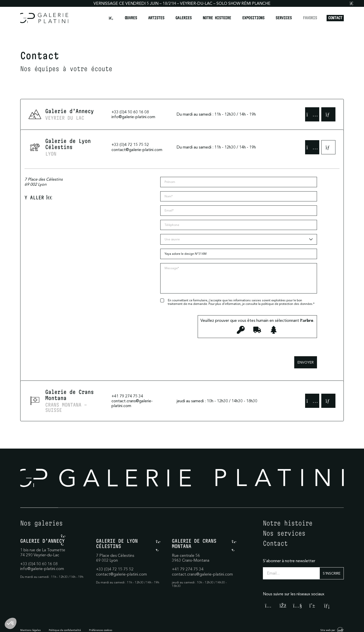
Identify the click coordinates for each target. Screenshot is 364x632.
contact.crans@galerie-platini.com (132, 403)
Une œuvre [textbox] (172, 239)
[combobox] (239, 239)
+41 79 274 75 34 (127, 396)
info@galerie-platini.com (133, 117)
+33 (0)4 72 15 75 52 (130, 144)
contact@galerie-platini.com (137, 150)
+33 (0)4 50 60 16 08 (130, 112)
